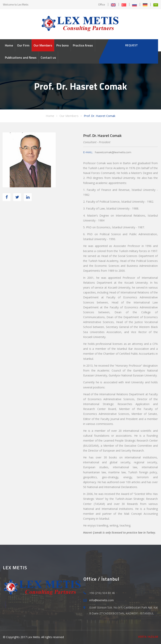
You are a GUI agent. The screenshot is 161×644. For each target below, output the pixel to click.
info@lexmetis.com (102, 600)
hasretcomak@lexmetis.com (113, 152)
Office (102, 4)
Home (9, 45)
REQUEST (132, 45)
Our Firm (23, 45)
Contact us (48, 57)
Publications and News (21, 57)
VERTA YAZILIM (148, 637)
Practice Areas (83, 45)
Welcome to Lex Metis (16, 4)
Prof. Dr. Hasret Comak (100, 116)
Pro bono (63, 45)
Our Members (43, 45)
